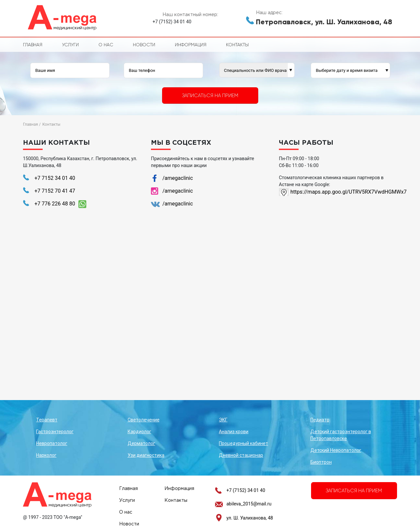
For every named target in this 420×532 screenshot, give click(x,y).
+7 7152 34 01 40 (55, 178)
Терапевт (47, 420)
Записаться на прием (210, 96)
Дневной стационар (241, 455)
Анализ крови (234, 432)
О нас (106, 45)
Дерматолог (141, 443)
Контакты (237, 45)
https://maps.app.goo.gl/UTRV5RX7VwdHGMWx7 (344, 192)
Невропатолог (52, 443)
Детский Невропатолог (336, 450)
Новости (144, 45)
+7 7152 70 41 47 (55, 191)
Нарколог (46, 455)
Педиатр (320, 420)
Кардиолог (139, 432)
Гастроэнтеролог (55, 432)
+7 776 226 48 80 (55, 204)
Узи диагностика (146, 455)
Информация (191, 45)
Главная (33, 45)
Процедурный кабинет (243, 443)
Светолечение (144, 420)
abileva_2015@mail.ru (249, 504)
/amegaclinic (178, 178)
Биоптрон (321, 462)
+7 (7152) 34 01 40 (246, 490)
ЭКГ (223, 420)
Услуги (70, 45)
